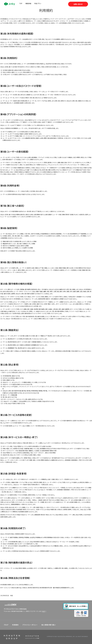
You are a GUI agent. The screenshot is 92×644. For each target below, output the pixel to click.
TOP (21, 3)
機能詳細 (28, 3)
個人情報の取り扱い (49, 625)
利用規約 (15, 625)
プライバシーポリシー (30, 625)
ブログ (6, 625)
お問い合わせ (78, 4)
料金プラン (38, 3)
